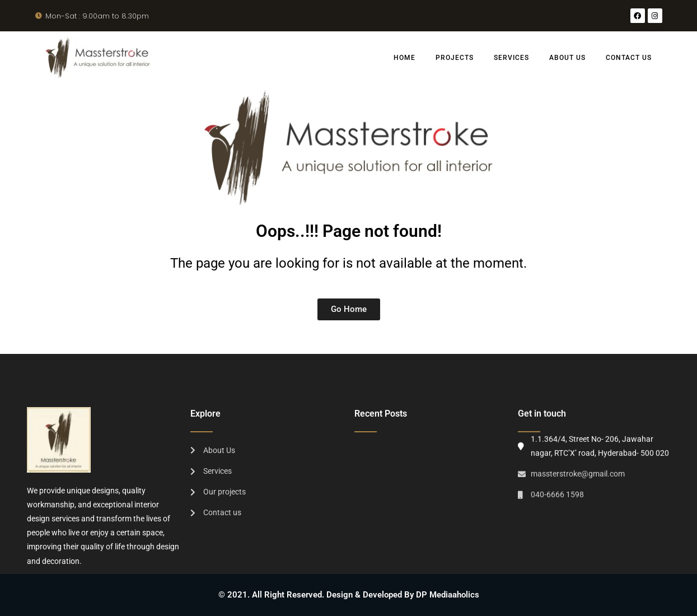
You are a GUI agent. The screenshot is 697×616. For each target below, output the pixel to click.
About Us (567, 58)
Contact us (629, 58)
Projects (455, 58)
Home (404, 58)
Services (511, 58)
